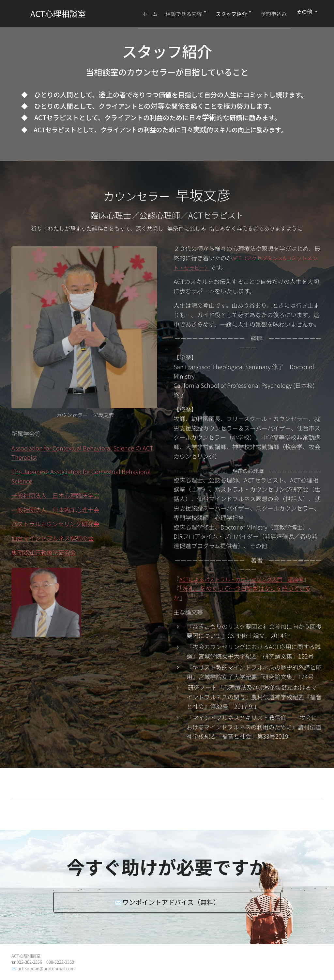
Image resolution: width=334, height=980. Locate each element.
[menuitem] (139, 13)
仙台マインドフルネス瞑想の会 (53, 538)
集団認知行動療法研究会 (44, 552)
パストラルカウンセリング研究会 (55, 524)
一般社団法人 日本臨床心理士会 (55, 509)
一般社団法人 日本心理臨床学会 (55, 495)
